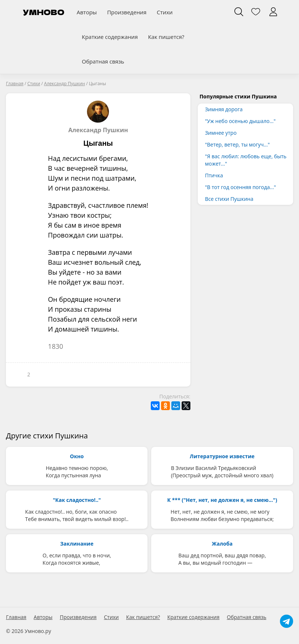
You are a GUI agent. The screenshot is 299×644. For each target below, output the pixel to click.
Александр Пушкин (98, 117)
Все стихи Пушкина (229, 199)
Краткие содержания (110, 37)
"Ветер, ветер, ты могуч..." (238, 144)
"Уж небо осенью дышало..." (240, 121)
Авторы (87, 12)
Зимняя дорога (224, 109)
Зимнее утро (221, 133)
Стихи (165, 12)
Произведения (127, 12)
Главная (16, 617)
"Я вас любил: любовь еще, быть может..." (246, 160)
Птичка (214, 175)
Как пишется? (166, 37)
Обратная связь (103, 61)
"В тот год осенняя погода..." (240, 187)
